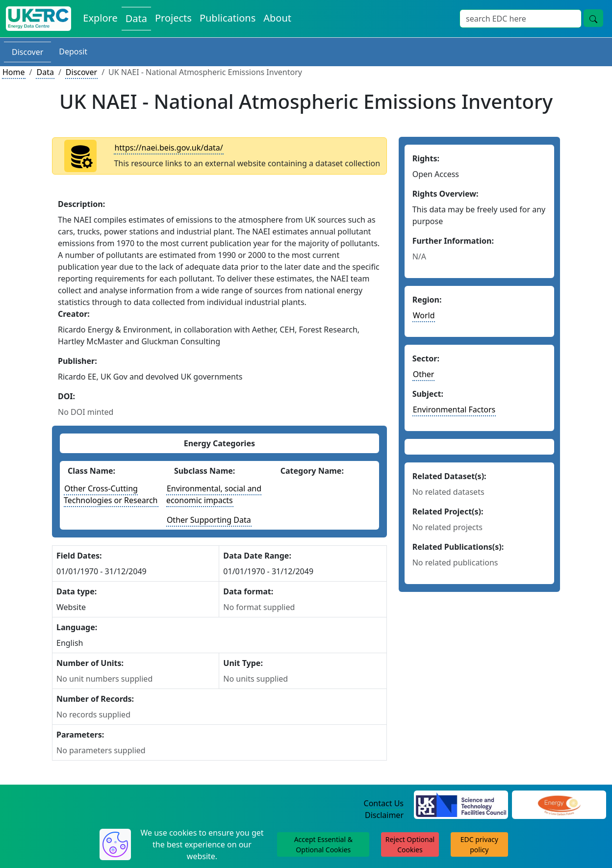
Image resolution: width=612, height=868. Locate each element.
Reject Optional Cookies (410, 844)
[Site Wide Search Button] (593, 18)
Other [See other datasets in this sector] (424, 374)
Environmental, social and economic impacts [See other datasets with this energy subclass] (214, 494)
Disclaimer (384, 815)
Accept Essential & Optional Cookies (323, 844)
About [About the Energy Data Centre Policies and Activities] (277, 18)
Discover (27, 52)
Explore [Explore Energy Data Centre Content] (100, 18)
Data (45, 72)
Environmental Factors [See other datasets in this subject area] (454, 409)
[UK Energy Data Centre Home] (38, 19)
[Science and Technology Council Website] (461, 804)
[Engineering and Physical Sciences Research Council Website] (559, 804)
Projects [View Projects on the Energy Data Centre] (173, 18)
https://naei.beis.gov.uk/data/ (168, 148)
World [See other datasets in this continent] (424, 315)
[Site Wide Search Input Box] (521, 19)
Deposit (73, 51)
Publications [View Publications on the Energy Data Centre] (228, 18)
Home (14, 72)
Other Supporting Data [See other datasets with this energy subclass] (209, 520)
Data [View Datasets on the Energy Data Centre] (136, 18)
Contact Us (384, 803)
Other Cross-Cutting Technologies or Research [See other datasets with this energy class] (111, 494)
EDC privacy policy (479, 844)
